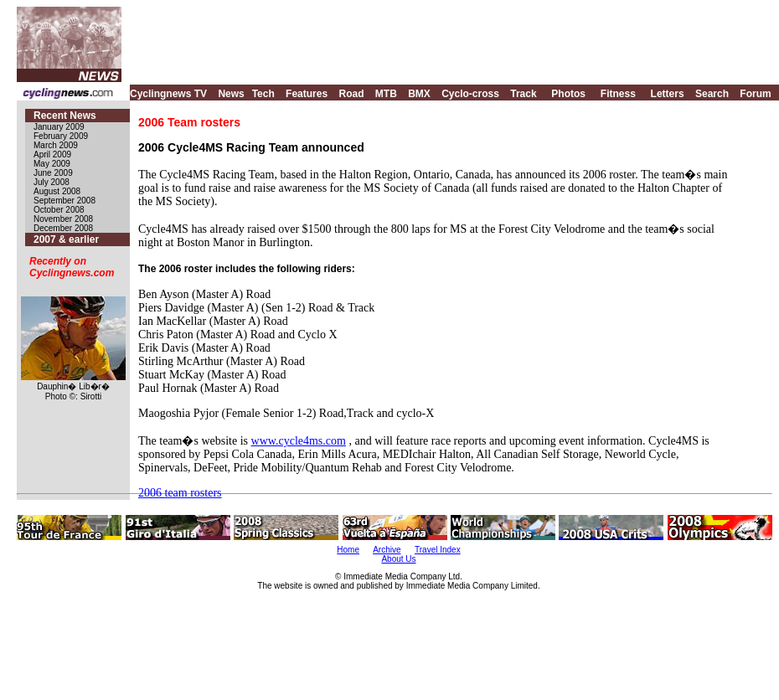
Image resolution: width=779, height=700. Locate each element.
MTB (386, 94)
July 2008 (52, 182)
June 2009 (53, 173)
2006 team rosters (180, 493)
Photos (568, 94)
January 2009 (59, 127)
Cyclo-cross (470, 94)
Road (351, 94)
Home (348, 550)
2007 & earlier (66, 239)
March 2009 (56, 145)
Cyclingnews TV (168, 94)
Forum (755, 94)
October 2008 (59, 210)
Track (523, 94)
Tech (263, 94)
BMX (419, 94)
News (231, 94)
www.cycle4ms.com (299, 441)
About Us (398, 559)
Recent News (65, 116)
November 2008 (63, 219)
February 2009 (61, 136)
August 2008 (57, 191)
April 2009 (52, 154)
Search (712, 94)
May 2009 (52, 164)
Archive (387, 550)
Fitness (618, 94)
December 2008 (63, 228)
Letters (668, 94)
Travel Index (438, 550)
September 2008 (64, 201)
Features (307, 94)
